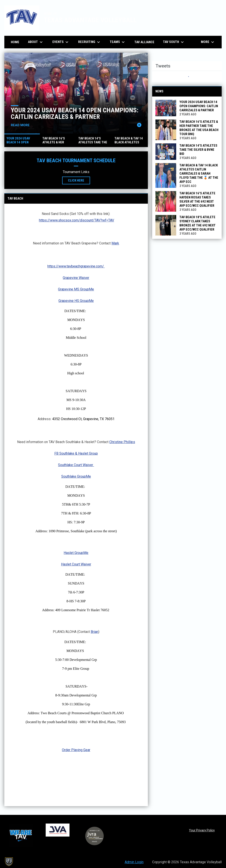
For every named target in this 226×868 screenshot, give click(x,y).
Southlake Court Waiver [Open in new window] (76, 465)
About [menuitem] (36, 42)
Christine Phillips (122, 442)
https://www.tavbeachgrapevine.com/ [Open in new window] (76, 266)
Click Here (79, 180)
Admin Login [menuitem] (134, 862)
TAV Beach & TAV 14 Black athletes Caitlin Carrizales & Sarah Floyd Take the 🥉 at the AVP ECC (199, 174)
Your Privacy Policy (202, 830)
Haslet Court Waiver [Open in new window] (76, 564)
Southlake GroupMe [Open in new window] (76, 476)
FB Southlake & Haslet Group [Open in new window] (76, 453)
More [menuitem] (208, 42)
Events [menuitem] (61, 42)
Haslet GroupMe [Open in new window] (76, 553)
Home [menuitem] (15, 42)
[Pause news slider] (139, 125)
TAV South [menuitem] (174, 42)
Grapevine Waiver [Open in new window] (76, 278)
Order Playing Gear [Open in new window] (76, 750)
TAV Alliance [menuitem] (144, 42)
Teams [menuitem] (118, 42)
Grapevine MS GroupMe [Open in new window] (76, 289)
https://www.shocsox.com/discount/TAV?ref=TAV (77, 220)
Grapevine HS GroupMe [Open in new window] (76, 301)
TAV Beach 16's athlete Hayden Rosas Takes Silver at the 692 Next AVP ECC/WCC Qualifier (197, 199)
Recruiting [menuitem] (90, 42)
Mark (115, 243)
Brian (94, 632)
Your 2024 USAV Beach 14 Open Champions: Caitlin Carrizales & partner (75, 113)
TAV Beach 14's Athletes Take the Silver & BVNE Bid (198, 150)
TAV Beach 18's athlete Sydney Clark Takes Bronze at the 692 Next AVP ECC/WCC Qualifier (198, 223)
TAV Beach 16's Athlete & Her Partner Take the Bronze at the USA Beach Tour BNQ (199, 128)
